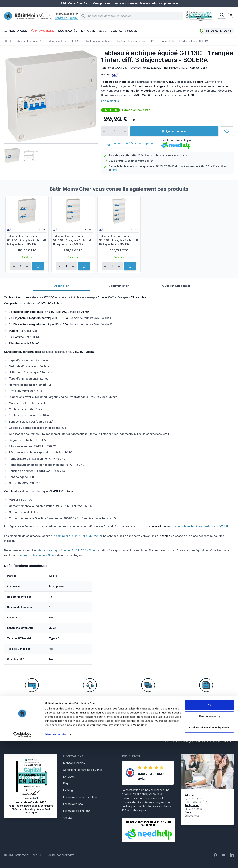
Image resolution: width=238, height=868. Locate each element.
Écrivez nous (192, 816)
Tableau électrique (26, 41)
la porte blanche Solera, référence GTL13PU (202, 526)
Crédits (67, 818)
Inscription (224, 730)
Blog (103, 31)
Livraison (69, 777)
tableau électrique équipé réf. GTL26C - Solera (67, 550)
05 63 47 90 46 (221, 31)
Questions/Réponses (176, 286)
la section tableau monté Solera (36, 555)
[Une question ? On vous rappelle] (129, 143)
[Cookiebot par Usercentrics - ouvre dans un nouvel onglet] (22, 861)
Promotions (42, 31)
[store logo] (28, 16)
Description (62, 286)
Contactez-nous (124, 31)
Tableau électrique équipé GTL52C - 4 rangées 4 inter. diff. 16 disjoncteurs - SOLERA (119, 240)
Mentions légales (74, 763)
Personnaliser (209, 843)
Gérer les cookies (56, 861)
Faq (65, 783)
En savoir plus (110, 101)
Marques (88, 31)
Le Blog (68, 790)
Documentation (119, 286)
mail (116, 170)
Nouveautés (68, 31)
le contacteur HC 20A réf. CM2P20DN (77, 536)
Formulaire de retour (77, 811)
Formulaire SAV (73, 804)
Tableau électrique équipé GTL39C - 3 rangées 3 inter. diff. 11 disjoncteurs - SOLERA (73, 240)
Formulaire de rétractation (80, 797)
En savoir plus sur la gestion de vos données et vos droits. (199, 741)
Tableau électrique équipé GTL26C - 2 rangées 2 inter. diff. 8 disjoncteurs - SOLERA (27, 240)
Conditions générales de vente (83, 770)
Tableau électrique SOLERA (62, 41)
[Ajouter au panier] (38, 266)
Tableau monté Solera (99, 41)
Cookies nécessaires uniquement (209, 854)
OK (209, 832)
